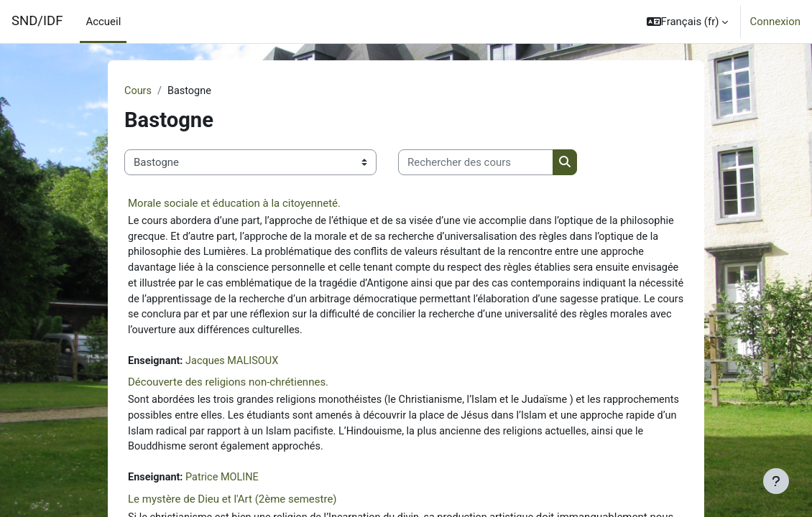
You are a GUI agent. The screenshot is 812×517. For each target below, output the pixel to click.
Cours (138, 91)
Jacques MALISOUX (236, 366)
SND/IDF (37, 21)
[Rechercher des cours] (476, 162)
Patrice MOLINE (225, 485)
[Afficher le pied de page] (776, 481)
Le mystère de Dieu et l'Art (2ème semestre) (232, 507)
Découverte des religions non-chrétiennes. (228, 388)
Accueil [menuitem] (103, 22)
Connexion (775, 22)
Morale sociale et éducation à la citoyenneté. (234, 204)
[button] (688, 22)
